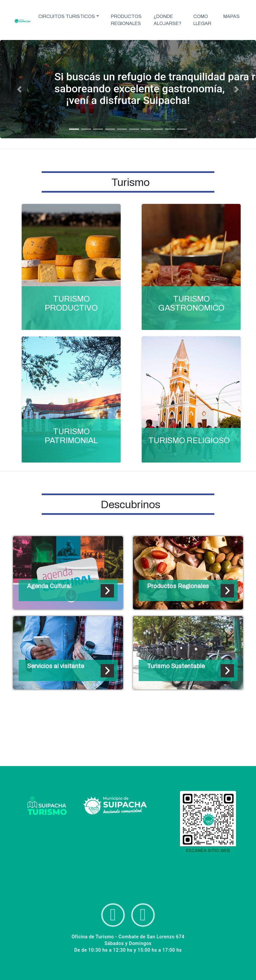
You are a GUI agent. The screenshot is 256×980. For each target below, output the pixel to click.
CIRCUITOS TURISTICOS (67, 16)
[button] (19, 89)
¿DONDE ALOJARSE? (167, 20)
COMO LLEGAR (202, 20)
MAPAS (231, 16)
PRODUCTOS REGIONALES (126, 20)
